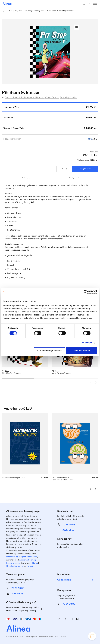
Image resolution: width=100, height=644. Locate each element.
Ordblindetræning (15, 566)
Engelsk (18, 11)
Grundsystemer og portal (35, 11)
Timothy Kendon (69, 98)
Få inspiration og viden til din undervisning (71, 545)
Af (3, 98)
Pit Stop (53, 11)
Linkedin (78, 619)
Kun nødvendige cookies (49, 351)
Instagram (59, 619)
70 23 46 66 (18, 588)
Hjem (3, 11)
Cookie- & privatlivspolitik (28, 637)
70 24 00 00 (69, 604)
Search (89, 4)
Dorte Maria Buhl (14, 98)
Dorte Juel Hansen (34, 98)
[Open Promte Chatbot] (92, 636)
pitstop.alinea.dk (21, 250)
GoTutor (17, 563)
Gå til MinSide (65, 580)
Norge (35, 563)
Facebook (65, 619)
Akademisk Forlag (28, 560)
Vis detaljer (87, 343)
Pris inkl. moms (83, 160)
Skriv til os (68, 530)
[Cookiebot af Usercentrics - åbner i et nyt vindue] (86, 292)
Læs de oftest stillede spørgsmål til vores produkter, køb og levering (23, 609)
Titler (10, 11)
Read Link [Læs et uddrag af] (76, 27)
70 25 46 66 (69, 525)
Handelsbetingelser (46, 637)
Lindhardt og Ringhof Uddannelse (22, 557)
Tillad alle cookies (82, 351)
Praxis (9, 563)
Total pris (94, 152)
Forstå (30, 566)
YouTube (71, 619)
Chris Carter (52, 98)
